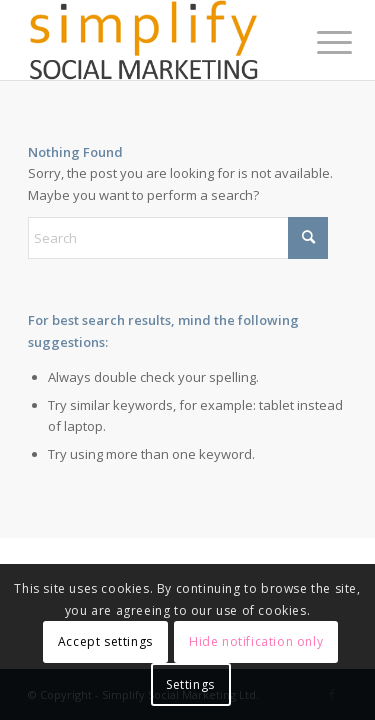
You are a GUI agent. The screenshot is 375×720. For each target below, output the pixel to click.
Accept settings (105, 641)
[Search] (178, 238)
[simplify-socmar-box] (155, 40)
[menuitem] (319, 42)
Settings (190, 684)
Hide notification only (256, 641)
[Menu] (319, 42)
